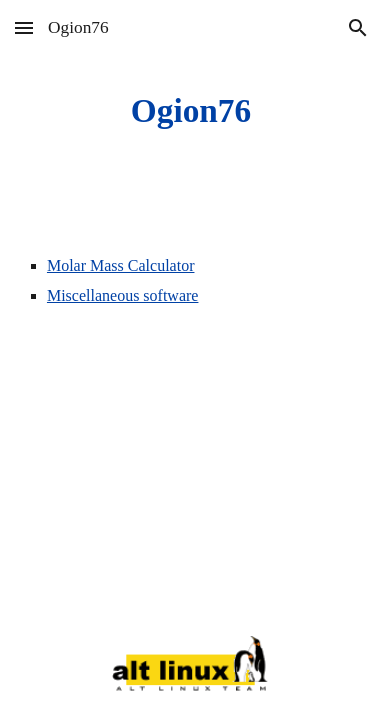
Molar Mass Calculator (121, 265)
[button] (24, 27)
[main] (191, 111)
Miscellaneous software (123, 295)
